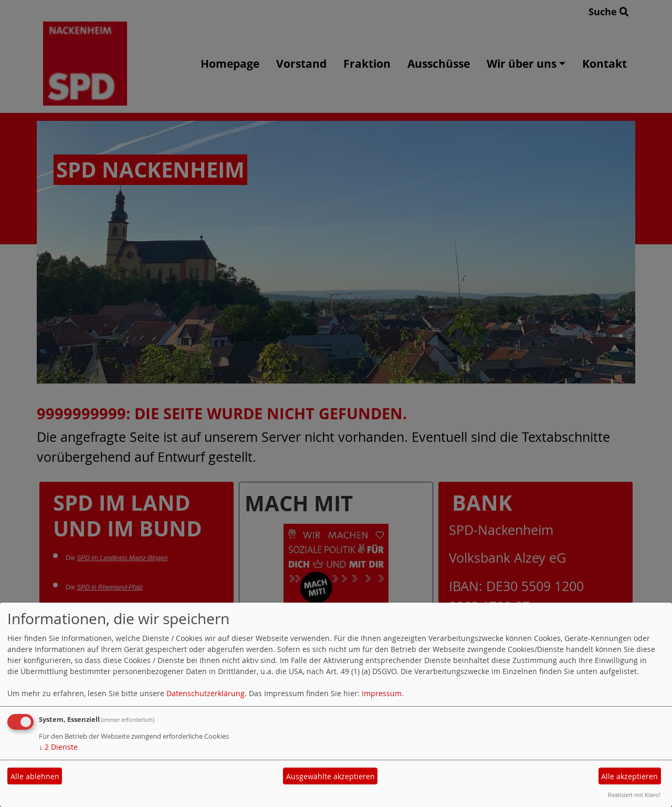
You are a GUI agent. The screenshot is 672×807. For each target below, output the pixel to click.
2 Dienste (58, 747)
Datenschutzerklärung (206, 693)
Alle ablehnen (35, 776)
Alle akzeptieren (629, 776)
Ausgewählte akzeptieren (330, 776)
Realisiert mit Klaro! (634, 795)
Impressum (382, 693)
